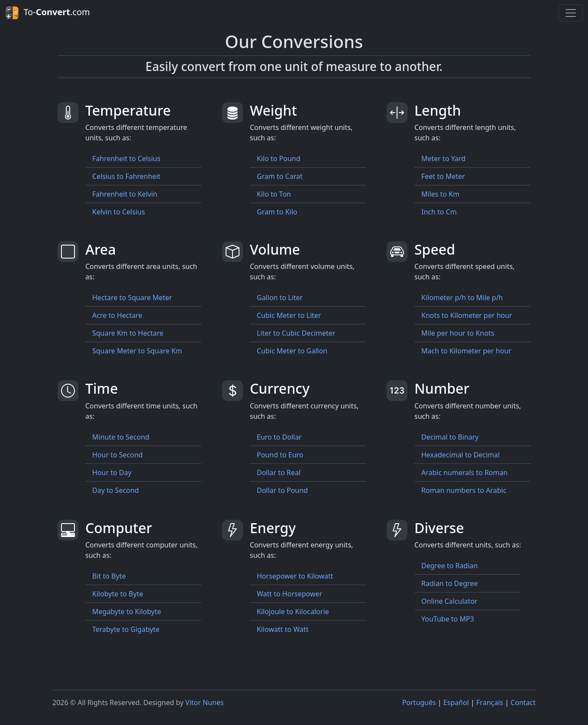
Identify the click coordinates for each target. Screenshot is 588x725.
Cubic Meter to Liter (289, 315)
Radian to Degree (449, 583)
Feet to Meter (443, 176)
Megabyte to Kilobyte (127, 612)
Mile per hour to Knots (458, 333)
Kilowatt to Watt (283, 629)
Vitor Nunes (205, 702)
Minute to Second (121, 437)
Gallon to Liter (280, 298)
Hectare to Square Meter (132, 298)
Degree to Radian (449, 566)
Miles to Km (440, 194)
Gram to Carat (280, 176)
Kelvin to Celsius (119, 212)
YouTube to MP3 (448, 619)
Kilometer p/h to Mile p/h (462, 298)
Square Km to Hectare (128, 333)
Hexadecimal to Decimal (460, 455)
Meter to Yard (443, 159)
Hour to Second (118, 455)
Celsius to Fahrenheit (126, 176)
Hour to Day (112, 473)
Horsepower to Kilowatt (295, 576)
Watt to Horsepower (289, 594)
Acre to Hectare (117, 315)
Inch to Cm (439, 212)
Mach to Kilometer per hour (466, 351)
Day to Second (116, 490)
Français (490, 702)
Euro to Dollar (279, 437)
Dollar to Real (279, 473)
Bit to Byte (109, 576)
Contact (523, 702)
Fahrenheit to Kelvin (125, 194)
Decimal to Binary (450, 437)
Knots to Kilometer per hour (467, 315)
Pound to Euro (280, 455)
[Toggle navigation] (571, 13)
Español (456, 702)
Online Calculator (449, 601)
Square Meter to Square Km (137, 351)
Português (419, 702)
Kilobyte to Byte (118, 594)
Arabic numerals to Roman (464, 473)
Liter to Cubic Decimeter (296, 333)
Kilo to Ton (274, 194)
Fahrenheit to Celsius (126, 159)
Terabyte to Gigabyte (126, 629)
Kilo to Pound (279, 159)
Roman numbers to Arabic (464, 490)
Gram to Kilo (277, 212)
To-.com (48, 13)
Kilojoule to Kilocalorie (293, 612)
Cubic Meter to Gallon (292, 351)
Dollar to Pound (282, 490)
